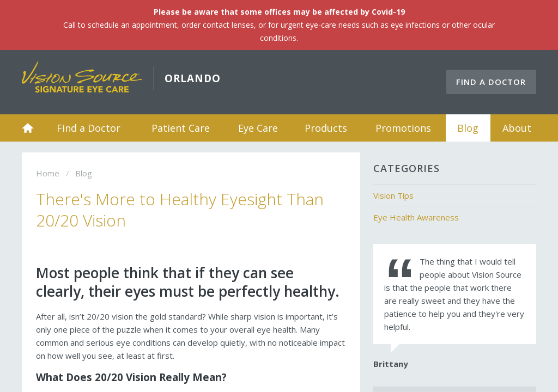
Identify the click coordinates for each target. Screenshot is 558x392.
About (517, 128)
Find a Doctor (491, 82)
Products (326, 128)
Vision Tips (393, 195)
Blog (468, 128)
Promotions (403, 128)
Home (28, 128)
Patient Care (181, 128)
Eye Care (258, 128)
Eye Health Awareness (416, 217)
